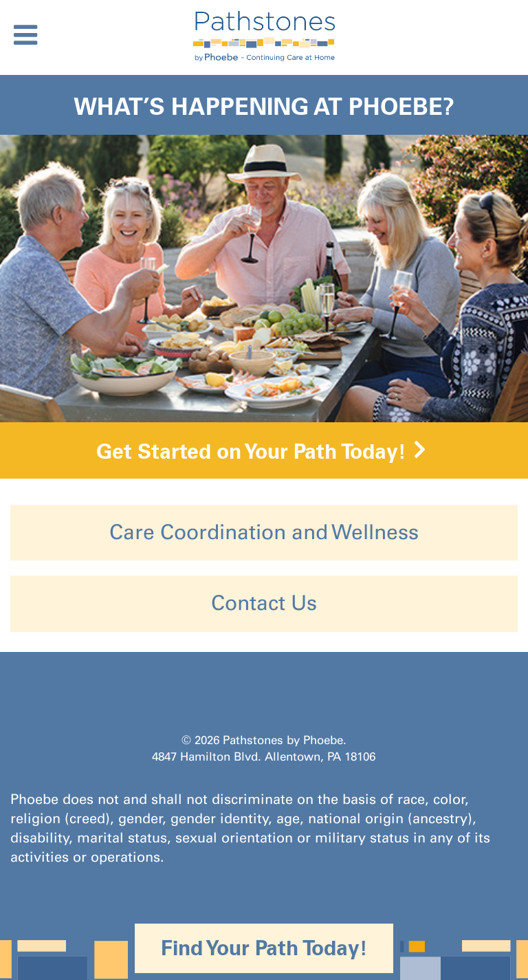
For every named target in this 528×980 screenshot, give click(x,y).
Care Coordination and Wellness (264, 532)
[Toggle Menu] (25, 35)
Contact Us (264, 603)
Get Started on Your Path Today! (251, 451)
